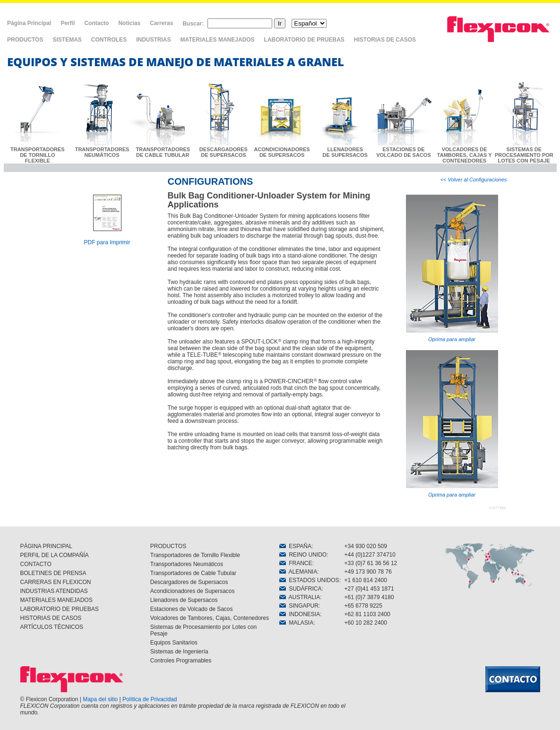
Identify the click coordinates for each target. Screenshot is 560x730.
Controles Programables (181, 661)
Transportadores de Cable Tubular (193, 573)
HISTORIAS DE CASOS (385, 40)
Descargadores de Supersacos (189, 582)
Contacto (96, 23)
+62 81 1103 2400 (367, 614)
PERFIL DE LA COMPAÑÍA (55, 555)
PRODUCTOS (25, 40)
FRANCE (296, 563)
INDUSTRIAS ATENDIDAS (54, 591)
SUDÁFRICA (301, 589)
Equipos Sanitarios (174, 643)
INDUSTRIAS (153, 40)
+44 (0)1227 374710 (370, 555)
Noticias (129, 23)
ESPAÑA (295, 546)
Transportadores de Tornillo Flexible (195, 555)
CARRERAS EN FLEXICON (56, 582)
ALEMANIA (298, 572)
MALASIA (297, 623)
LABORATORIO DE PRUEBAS (304, 40)
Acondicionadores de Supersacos (193, 591)
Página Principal (29, 23)
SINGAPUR (299, 606)
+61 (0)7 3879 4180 (369, 597)
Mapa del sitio (100, 699)
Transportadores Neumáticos (187, 564)
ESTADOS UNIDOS (309, 580)
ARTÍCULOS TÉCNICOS (52, 627)
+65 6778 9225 (363, 606)
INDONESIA (300, 614)
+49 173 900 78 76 (368, 572)
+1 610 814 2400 (366, 580)
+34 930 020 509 (366, 546)
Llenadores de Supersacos (184, 600)
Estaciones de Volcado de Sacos (192, 609)
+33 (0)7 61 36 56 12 (371, 563)
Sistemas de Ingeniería (179, 652)
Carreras (161, 23)
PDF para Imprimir (107, 242)
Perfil (68, 23)
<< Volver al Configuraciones (474, 180)
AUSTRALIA (300, 597)
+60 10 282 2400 (366, 623)
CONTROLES (109, 40)
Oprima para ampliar (452, 268)
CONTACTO (36, 564)
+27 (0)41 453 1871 (369, 589)
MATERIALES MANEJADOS (217, 40)
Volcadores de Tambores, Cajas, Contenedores (210, 618)
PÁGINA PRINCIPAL (46, 546)
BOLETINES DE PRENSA (53, 573)
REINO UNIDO (303, 555)
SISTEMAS (67, 40)
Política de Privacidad (150, 699)
